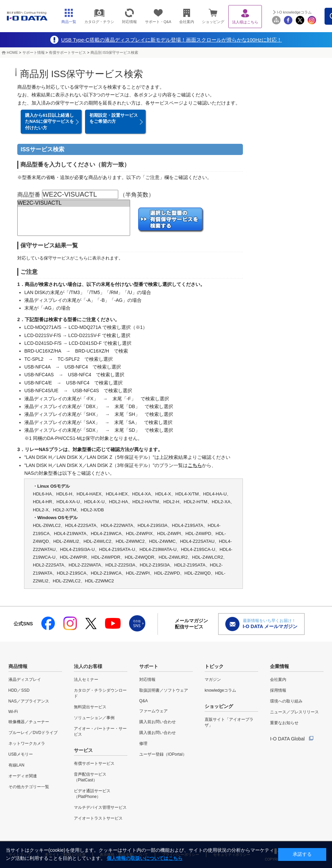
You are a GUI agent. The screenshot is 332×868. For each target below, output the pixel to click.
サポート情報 (34, 52)
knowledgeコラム (220, 690)
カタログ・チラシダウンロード (100, 693)
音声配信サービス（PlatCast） (90, 777)
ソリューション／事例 (94, 718)
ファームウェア (153, 711)
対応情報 (147, 680)
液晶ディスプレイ (25, 680)
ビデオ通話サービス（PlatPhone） (92, 794)
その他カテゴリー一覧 (29, 787)
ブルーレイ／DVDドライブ (33, 733)
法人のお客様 (88, 666)
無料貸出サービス (90, 707)
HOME (12, 52)
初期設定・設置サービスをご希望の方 (114, 118)
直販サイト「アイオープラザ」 (229, 722)
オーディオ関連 (23, 776)
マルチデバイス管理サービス (100, 807)
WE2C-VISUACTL (74, 203)
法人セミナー (86, 680)
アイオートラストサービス (98, 818)
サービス (83, 750)
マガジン (213, 680)
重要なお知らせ (284, 723)
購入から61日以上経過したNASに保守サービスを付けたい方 (49, 121)
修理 (143, 743)
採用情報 (278, 690)
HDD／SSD (19, 690)
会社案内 (278, 680)
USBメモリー (21, 754)
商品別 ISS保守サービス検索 (115, 52)
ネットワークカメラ (27, 743)
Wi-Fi (13, 712)
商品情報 (18, 666)
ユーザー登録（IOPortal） (163, 754)
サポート (149, 666)
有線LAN (16, 765)
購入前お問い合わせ (158, 722)
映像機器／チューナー (29, 722)
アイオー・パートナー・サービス (100, 731)
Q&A (143, 701)
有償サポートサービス (67, 52)
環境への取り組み (286, 701)
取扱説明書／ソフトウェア (164, 690)
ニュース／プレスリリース (294, 712)
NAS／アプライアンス (29, 701)
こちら (195, 465)
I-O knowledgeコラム (294, 12)
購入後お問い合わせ (158, 733)
